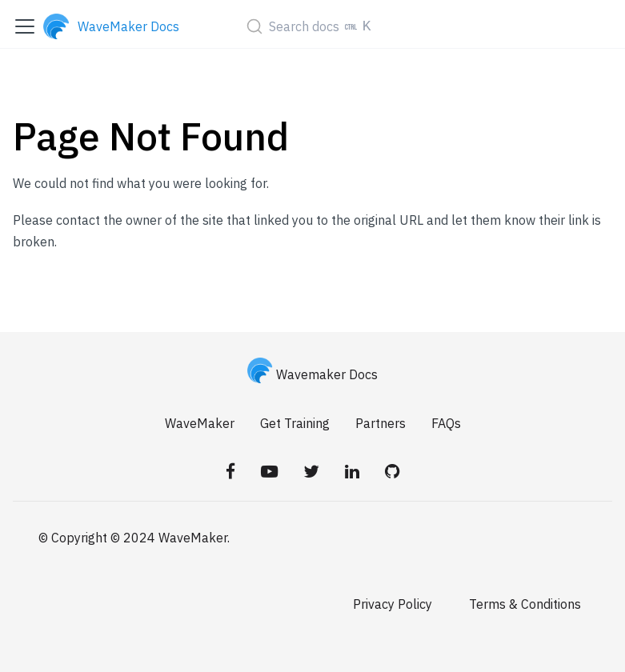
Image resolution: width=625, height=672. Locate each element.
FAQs (446, 423)
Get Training (295, 423)
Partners (381, 423)
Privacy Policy (393, 604)
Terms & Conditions (525, 604)
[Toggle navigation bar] (25, 26)
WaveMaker (200, 423)
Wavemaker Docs (313, 374)
